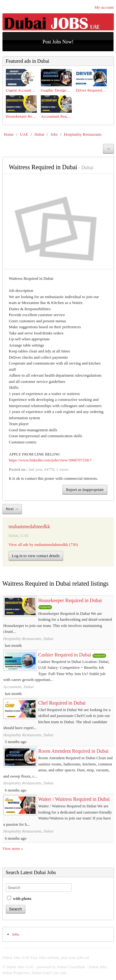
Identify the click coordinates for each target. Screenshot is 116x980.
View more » (13, 848)
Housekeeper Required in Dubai (70, 600)
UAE (24, 134)
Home (9, 134)
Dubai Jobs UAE (20, 967)
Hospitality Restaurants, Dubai (28, 639)
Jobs (54, 134)
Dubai (39, 134)
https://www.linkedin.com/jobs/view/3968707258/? (50, 460)
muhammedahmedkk (29, 526)
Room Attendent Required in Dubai (74, 751)
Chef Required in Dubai (62, 703)
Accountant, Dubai (19, 687)
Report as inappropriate (85, 490)
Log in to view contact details (36, 556)
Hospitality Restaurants (83, 134)
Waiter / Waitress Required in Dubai (74, 799)
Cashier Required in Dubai (65, 655)
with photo (19, 898)
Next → (12, 509)
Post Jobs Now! (58, 42)
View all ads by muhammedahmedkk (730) (43, 544)
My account (104, 7)
